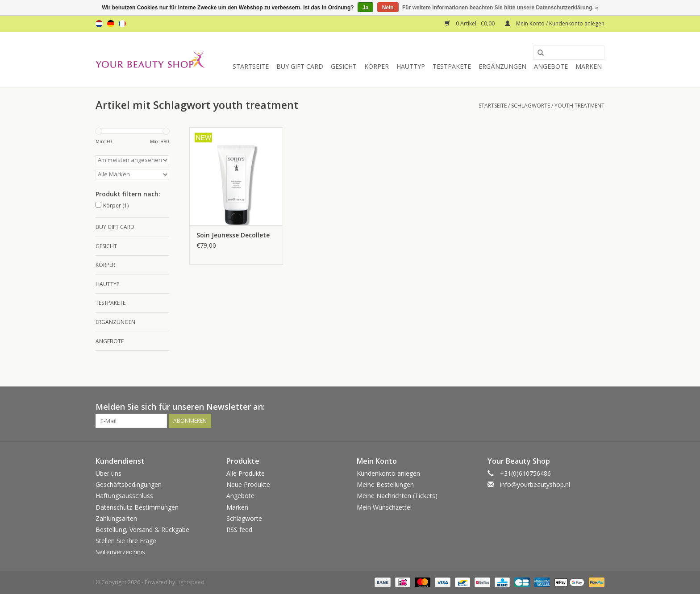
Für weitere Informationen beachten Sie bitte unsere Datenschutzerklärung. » (500, 8)
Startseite (251, 66)
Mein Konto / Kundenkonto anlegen (555, 23)
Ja (365, 8)
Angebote (551, 66)
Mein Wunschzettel (384, 507)
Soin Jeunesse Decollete (233, 235)
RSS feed (239, 530)
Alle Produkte (246, 473)
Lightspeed (190, 582)
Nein (388, 8)
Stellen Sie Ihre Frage (126, 541)
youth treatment (579, 106)
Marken (589, 66)
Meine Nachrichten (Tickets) (397, 496)
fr (122, 24)
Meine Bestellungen (385, 484)
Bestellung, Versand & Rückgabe (142, 530)
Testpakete (452, 66)
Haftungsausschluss (124, 496)
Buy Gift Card (300, 66)
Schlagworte (531, 106)
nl (99, 24)
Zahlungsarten (116, 518)
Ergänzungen (502, 66)
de (111, 24)
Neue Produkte (248, 484)
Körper (377, 66)
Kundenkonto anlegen (388, 473)
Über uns (108, 473)
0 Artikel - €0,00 (470, 23)
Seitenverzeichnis (120, 552)
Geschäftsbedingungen (129, 484)
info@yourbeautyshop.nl (535, 484)
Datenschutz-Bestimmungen (137, 507)
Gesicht (344, 66)
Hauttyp (411, 66)
